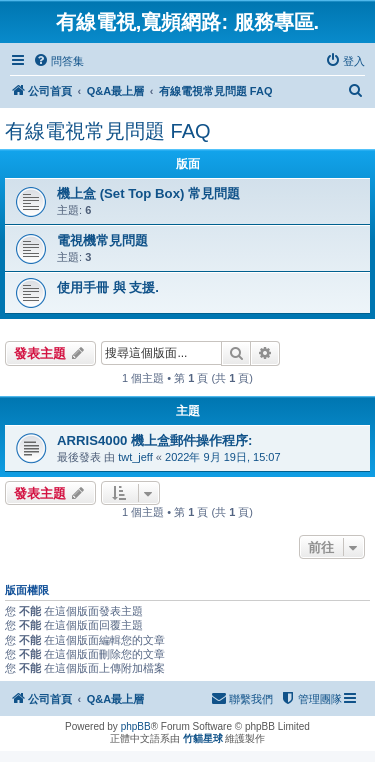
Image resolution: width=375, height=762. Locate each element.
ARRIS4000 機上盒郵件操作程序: (154, 440)
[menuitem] (58, 61)
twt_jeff (135, 457)
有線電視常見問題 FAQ (108, 131)
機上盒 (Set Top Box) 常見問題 (148, 193)
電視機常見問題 (102, 240)
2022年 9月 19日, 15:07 (223, 457)
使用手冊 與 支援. (108, 287)
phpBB (136, 726)
